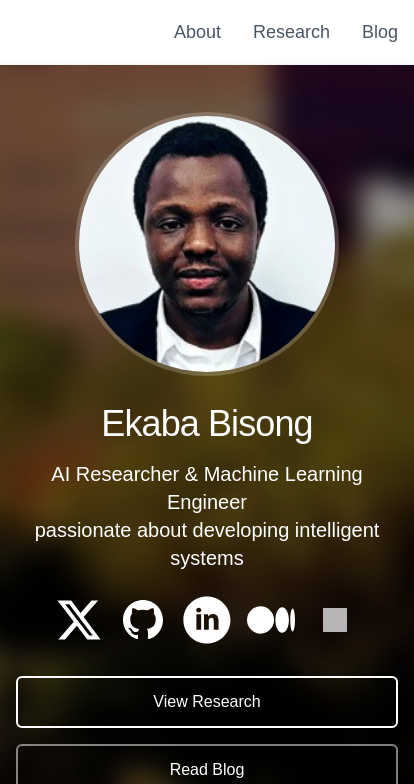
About (197, 32)
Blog (380, 32)
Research (291, 32)
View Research (206, 702)
